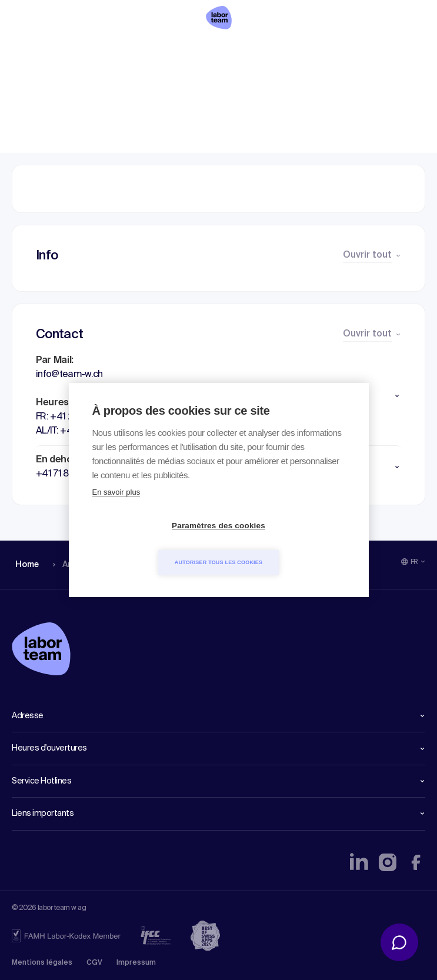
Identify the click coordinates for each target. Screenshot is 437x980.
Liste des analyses (149, 50)
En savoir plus (116, 511)
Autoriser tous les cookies (286, 544)
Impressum (136, 963)
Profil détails (236, 50)
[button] (218, 396)
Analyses (70, 50)
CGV (94, 963)
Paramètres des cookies (151, 544)
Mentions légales (42, 963)
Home (25, 50)
